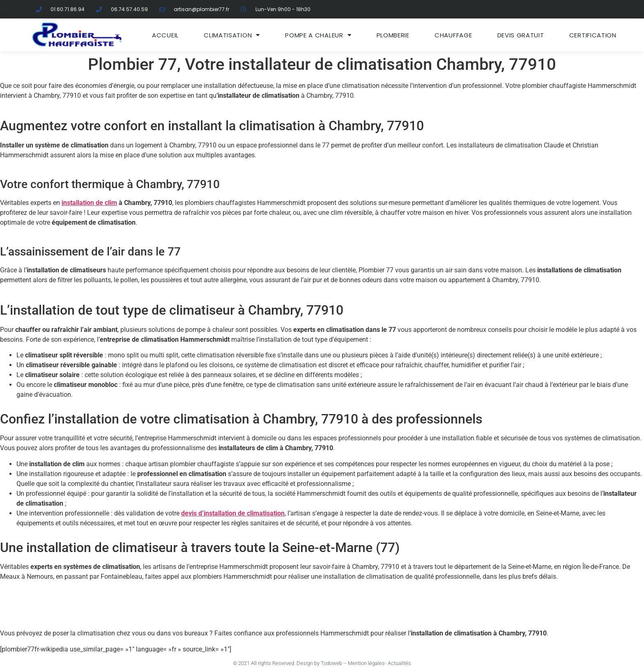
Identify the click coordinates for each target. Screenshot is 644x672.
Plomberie (393, 35)
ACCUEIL (165, 35)
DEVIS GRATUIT (521, 35)
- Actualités (398, 663)
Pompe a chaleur (318, 35)
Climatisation (232, 35)
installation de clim (89, 203)
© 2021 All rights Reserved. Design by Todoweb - (289, 663)
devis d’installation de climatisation (233, 513)
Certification (593, 35)
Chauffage (453, 35)
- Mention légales (365, 663)
